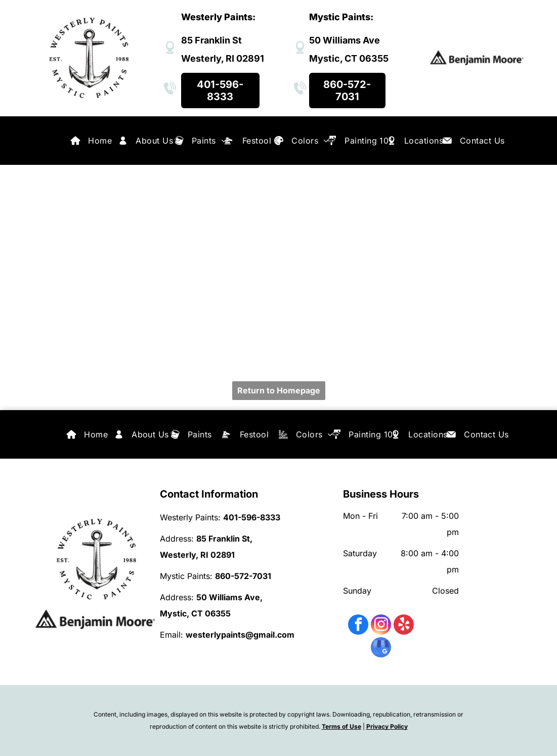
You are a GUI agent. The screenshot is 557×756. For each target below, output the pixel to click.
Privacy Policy (387, 726)
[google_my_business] (381, 649)
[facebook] (358, 626)
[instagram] (381, 626)
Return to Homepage (279, 390)
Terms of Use (341, 726)
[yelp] (404, 626)
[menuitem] (100, 141)
